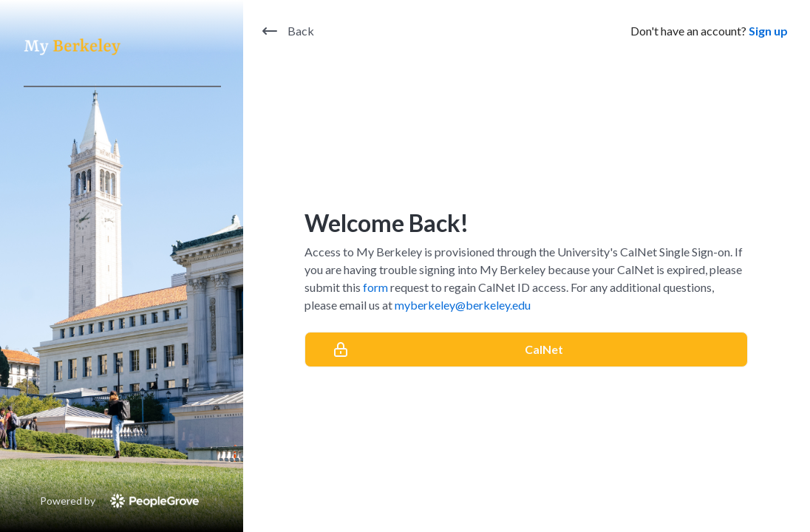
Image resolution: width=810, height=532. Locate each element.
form (375, 287)
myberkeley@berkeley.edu (463, 305)
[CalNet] (526, 349)
